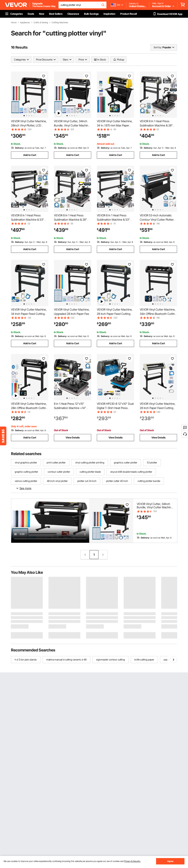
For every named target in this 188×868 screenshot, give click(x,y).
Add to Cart (30, 155)
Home (14, 23)
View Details (73, 437)
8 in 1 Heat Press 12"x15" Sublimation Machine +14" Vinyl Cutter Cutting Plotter (70, 408)
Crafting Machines (60, 23)
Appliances (25, 23)
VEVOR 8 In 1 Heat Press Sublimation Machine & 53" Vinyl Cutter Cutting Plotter (27, 220)
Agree (170, 861)
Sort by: (158, 47)
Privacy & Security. (132, 861)
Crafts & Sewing (41, 23)
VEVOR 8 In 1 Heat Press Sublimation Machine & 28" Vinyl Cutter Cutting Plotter (156, 125)
